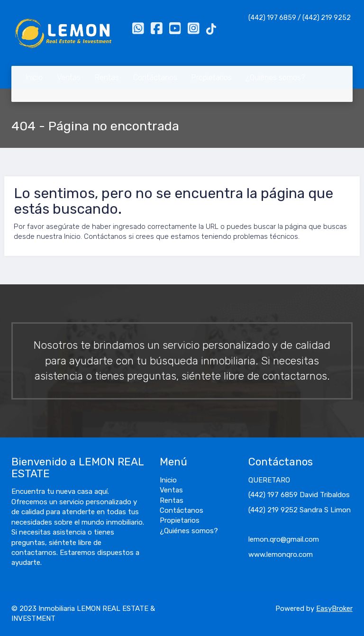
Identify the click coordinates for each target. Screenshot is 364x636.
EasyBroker (334, 609)
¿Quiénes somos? (275, 77)
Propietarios (212, 77)
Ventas (69, 77)
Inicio (34, 77)
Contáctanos (155, 77)
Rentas (107, 77)
